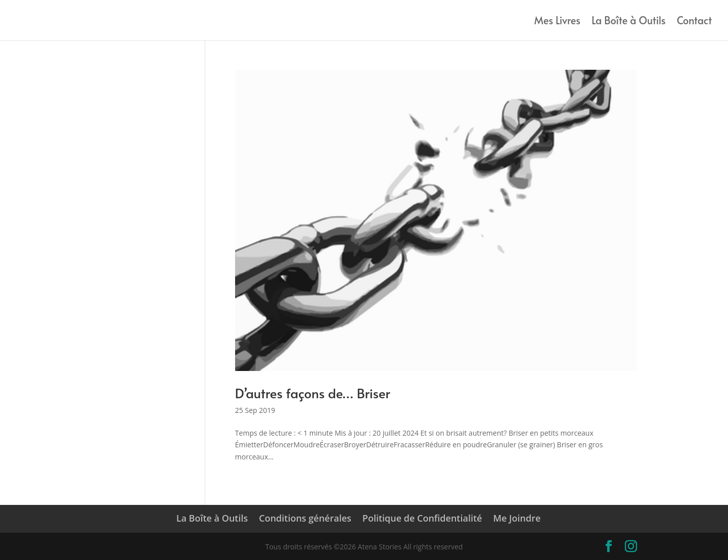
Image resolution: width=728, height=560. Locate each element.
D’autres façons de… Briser (313, 393)
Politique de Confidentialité (422, 518)
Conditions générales (305, 518)
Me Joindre (517, 518)
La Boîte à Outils (629, 22)
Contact (694, 22)
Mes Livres (557, 22)
